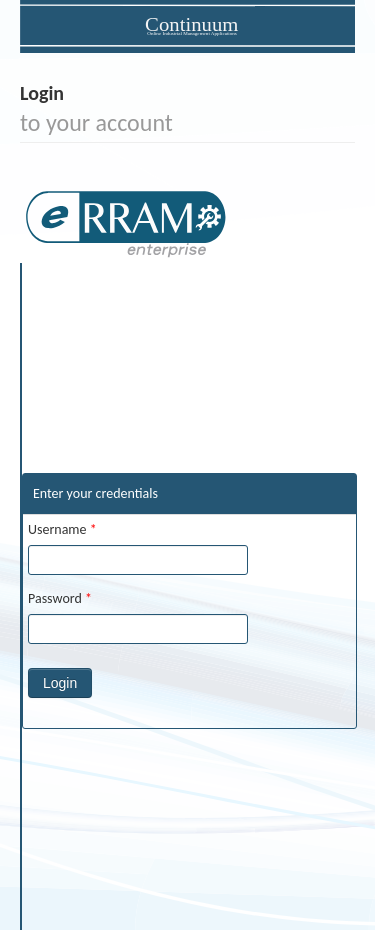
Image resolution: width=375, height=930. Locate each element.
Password (60, 598)
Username (62, 529)
